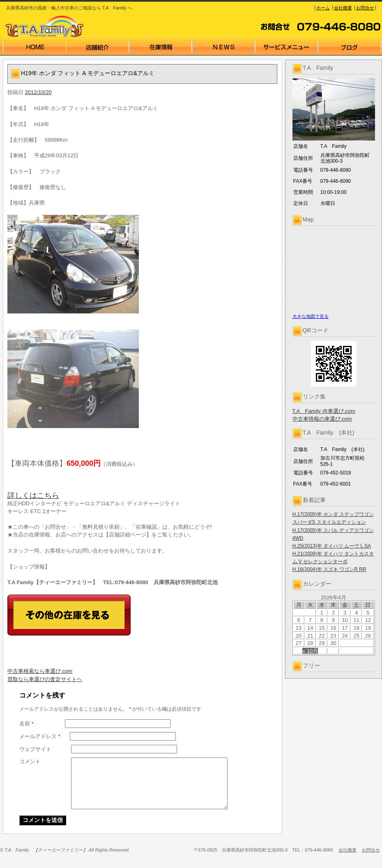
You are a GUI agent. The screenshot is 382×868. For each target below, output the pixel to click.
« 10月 (310, 651)
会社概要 (343, 8)
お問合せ (365, 8)
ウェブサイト (35, 749)
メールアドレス (40, 736)
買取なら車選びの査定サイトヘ (45, 679)
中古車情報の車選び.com (322, 419)
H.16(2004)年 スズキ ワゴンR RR (329, 569)
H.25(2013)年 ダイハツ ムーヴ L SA (332, 546)
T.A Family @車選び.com (324, 411)
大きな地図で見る (311, 316)
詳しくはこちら (33, 495)
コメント (30, 761)
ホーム (323, 8)
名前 (26, 724)
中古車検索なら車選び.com (40, 671)
